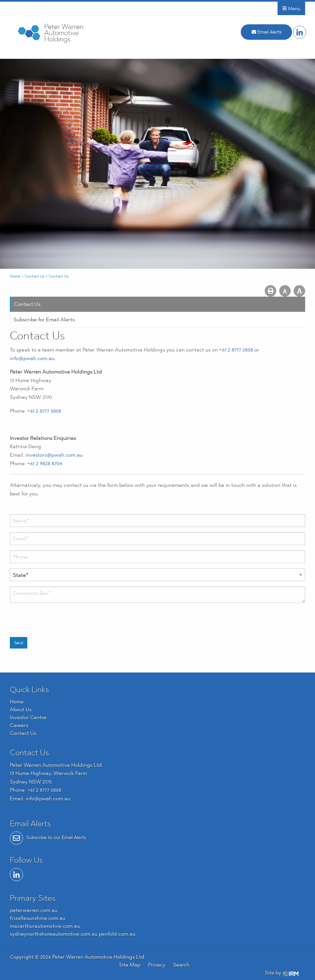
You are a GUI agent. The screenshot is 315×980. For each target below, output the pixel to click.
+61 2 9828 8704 (45, 463)
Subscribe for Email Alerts (44, 319)
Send (19, 643)
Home (17, 702)
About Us (21, 709)
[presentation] (60, 621)
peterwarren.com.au (34, 910)
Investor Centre (28, 717)
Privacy (157, 965)
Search (181, 965)
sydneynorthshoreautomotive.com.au (54, 934)
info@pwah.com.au (48, 798)
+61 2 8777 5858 (236, 350)
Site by (282, 973)
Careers (19, 725)
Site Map (130, 965)
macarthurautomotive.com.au (45, 926)
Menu (291, 8)
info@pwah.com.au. (33, 358)
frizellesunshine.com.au (38, 918)
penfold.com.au (117, 934)
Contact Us (27, 304)
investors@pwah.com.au (54, 455)
